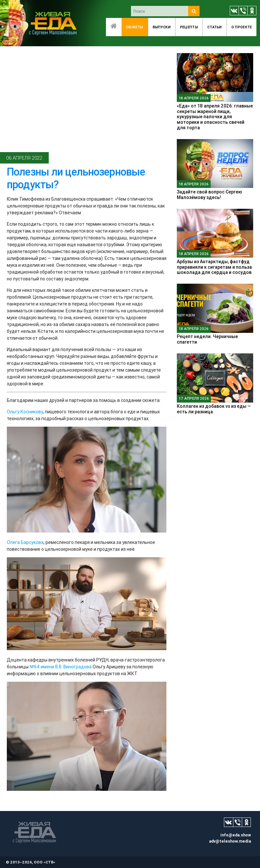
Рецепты (189, 27)
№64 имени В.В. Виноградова (61, 667)
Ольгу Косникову (25, 412)
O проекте (242, 27)
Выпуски (162, 27)
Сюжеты (135, 27)
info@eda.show (236, 835)
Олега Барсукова (25, 542)
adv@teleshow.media (230, 841)
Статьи (215, 27)
